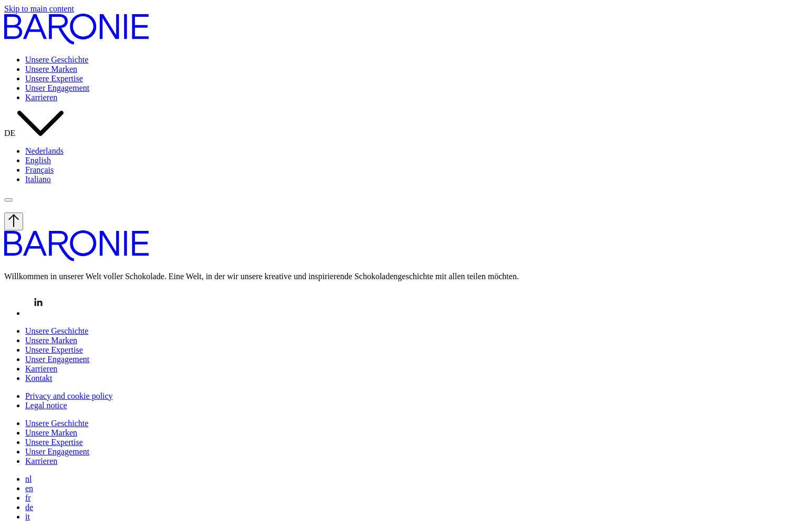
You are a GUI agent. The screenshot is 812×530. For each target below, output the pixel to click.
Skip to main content (39, 9)
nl (28, 479)
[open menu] (8, 200)
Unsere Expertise (54, 78)
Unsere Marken (51, 69)
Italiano (38, 179)
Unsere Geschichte (57, 60)
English (38, 160)
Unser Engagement (57, 88)
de (29, 507)
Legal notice (46, 405)
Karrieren (41, 97)
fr (28, 498)
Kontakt (39, 378)
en (29, 488)
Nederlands (44, 151)
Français (39, 170)
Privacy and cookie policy (69, 396)
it (28, 517)
